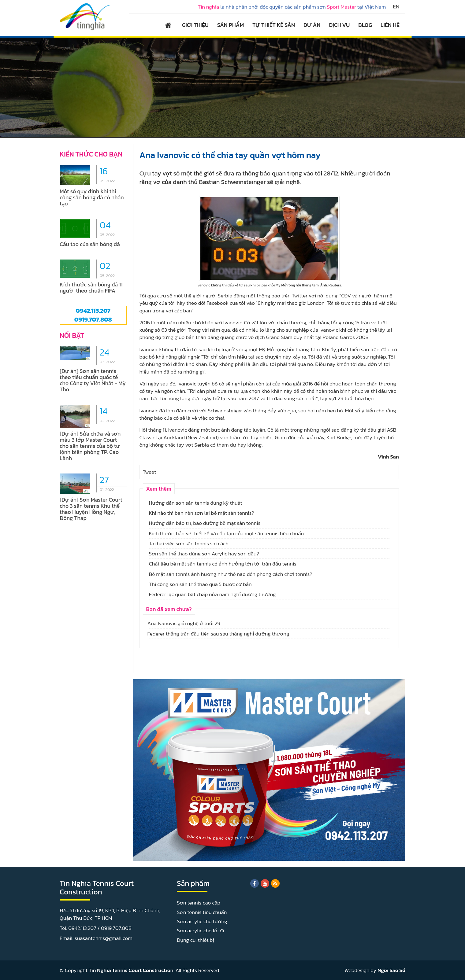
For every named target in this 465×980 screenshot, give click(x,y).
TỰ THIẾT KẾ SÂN (274, 25)
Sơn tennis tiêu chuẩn (202, 912)
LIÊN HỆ (390, 25)
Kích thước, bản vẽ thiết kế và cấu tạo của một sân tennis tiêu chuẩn (227, 533)
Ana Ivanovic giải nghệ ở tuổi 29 (184, 623)
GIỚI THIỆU (195, 25)
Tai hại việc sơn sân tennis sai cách (189, 543)
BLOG (365, 25)
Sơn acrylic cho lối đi (200, 930)
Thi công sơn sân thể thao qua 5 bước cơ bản (200, 584)
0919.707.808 (93, 319)
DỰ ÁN (312, 25)
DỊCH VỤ (340, 25)
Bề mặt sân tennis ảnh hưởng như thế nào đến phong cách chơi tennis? (231, 574)
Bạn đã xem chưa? (169, 609)
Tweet (150, 472)
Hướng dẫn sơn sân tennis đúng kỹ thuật (196, 503)
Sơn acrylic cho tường (202, 921)
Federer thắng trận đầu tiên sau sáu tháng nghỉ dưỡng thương (218, 634)
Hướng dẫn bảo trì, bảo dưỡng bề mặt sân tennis (205, 523)
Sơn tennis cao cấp (199, 903)
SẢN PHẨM (231, 25)
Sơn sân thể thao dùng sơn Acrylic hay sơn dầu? (204, 554)
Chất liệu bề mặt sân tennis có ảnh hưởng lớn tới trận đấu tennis (223, 564)
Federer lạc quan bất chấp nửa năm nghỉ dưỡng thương (212, 594)
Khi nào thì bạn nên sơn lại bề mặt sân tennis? (202, 513)
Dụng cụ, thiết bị (195, 940)
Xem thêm (159, 489)
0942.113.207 (93, 311)
